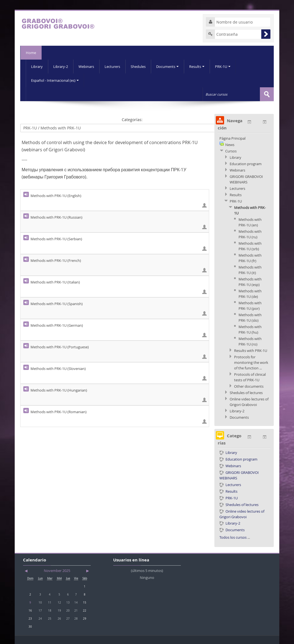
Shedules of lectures (246, 393)
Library (37, 67)
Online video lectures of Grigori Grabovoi (242, 514)
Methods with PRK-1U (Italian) (55, 282)
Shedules (138, 67)
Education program (246, 164)
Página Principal (232, 138)
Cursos (231, 151)
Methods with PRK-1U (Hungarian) (59, 390)
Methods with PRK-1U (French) (56, 260)
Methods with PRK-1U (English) (56, 196)
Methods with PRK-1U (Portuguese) (60, 347)
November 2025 (57, 571)
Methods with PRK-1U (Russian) (56, 217)
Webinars (86, 67)
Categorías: (132, 120)
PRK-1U (223, 67)
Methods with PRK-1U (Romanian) (59, 412)
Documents (167, 67)
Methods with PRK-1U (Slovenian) (58, 369)
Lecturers (112, 67)
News (230, 145)
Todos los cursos (233, 537)
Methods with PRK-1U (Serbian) (56, 239)
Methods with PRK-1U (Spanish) (57, 304)
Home (31, 53)
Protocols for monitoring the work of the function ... (251, 362)
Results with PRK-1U (251, 351)
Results (197, 67)
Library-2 (61, 67)
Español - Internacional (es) (55, 80)
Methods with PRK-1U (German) (57, 325)
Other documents (249, 386)
